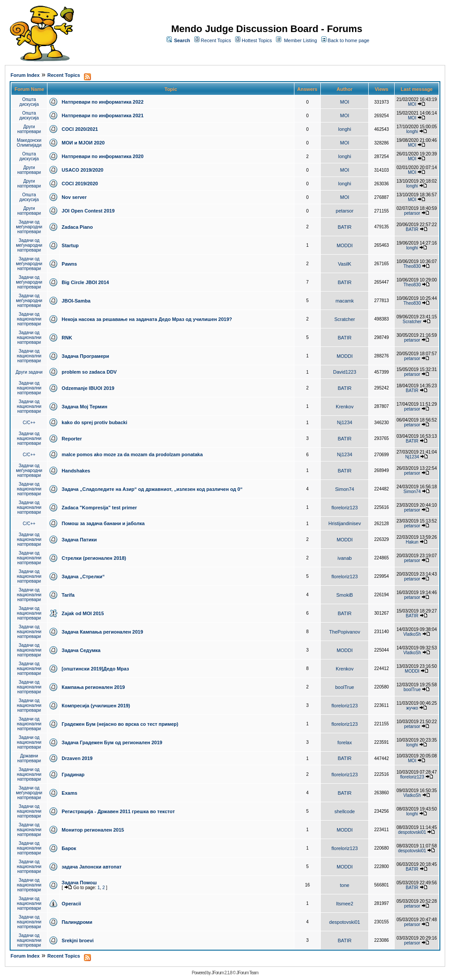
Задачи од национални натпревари (29, 319)
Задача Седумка (81, 650)
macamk (345, 301)
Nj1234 (345, 422)
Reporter (72, 439)
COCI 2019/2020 (80, 184)
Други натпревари (29, 129)
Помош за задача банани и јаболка (103, 523)
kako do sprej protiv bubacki (94, 422)
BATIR (345, 227)
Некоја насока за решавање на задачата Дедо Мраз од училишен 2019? (147, 319)
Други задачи (29, 372)
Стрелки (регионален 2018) (94, 558)
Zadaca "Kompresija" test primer (99, 508)
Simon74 (345, 489)
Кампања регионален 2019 (93, 687)
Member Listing (300, 40)
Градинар (73, 775)
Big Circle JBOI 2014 (85, 282)
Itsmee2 (345, 904)
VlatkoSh (412, 634)
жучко (412, 708)
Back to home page (349, 40)
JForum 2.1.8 (222, 973)
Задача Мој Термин (84, 407)
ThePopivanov (345, 632)
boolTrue (345, 687)
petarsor (345, 211)
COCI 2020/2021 (80, 129)
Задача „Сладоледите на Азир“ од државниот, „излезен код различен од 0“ (152, 489)
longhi (345, 129)
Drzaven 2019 (77, 758)
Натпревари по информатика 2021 (102, 115)
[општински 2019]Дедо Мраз (95, 669)
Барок (69, 848)
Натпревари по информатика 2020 (102, 156)
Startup (70, 245)
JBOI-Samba (76, 301)
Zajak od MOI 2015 (83, 613)
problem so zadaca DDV (89, 372)
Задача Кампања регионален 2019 (102, 632)
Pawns (69, 264)
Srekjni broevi (78, 940)
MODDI (345, 245)
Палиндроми (77, 922)
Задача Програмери (85, 356)
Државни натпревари (29, 758)
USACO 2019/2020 (82, 170)
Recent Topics (216, 40)
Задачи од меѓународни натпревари (29, 227)
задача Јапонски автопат (91, 867)
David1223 (345, 372)
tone (345, 885)
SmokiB (345, 595)
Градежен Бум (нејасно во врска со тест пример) (120, 724)
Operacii (71, 904)
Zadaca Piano (77, 227)
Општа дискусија (29, 102)
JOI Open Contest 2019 (88, 211)
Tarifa (68, 595)
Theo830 (412, 266)
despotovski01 (412, 832)
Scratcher (345, 319)
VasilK (345, 264)
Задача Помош (79, 883)
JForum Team (247, 973)
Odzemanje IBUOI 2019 (88, 388)
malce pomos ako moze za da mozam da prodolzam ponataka (132, 454)
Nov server (74, 197)
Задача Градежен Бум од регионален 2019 (112, 742)
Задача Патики (79, 540)
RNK (67, 338)
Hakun (412, 542)
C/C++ (29, 423)
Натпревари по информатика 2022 (102, 102)
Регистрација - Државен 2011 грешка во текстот (118, 811)
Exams (69, 793)
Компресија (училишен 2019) (96, 706)
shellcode (345, 811)
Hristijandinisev (345, 523)
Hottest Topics (257, 40)
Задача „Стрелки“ (83, 576)
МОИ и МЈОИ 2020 (83, 143)
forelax (345, 742)
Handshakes (76, 471)
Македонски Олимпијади (29, 143)
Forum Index (25, 75)
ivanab (345, 558)
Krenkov (345, 407)
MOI (345, 102)
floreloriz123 (345, 508)
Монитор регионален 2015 (93, 830)
